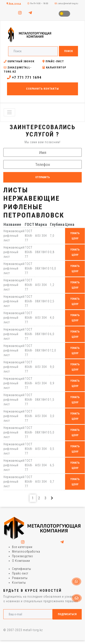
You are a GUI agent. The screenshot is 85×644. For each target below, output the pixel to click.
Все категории (22, 547)
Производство (23, 556)
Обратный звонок (19, 61)
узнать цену (75, 236)
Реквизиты (20, 578)
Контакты (19, 583)
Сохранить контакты (42, 89)
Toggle (64, 14)
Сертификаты (22, 569)
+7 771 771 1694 (24, 77)
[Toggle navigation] (9, 112)
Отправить (42, 177)
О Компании (21, 561)
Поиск (68, 51)
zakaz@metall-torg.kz (67, 3)
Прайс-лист (53, 61)
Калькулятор (54, 68)
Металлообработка (26, 552)
